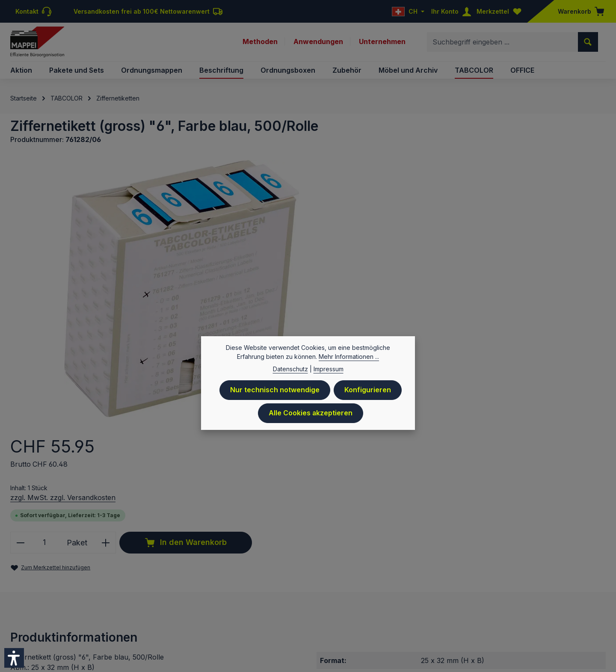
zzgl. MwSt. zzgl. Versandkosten (420, 224)
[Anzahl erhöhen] (464, 269)
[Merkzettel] (501, 11)
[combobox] (503, 42)
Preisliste (321, 594)
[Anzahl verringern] (378, 269)
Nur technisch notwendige (275, 390)
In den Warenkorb (542, 269)
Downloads (484, 594)
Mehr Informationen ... (349, 357)
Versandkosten (282, 568)
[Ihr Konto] (453, 11)
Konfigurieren (368, 390)
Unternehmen (382, 42)
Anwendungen (318, 42)
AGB (425, 594)
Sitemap (594, 594)
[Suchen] (588, 42)
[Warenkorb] (578, 11)
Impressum (284, 594)
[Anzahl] (402, 269)
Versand (400, 594)
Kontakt (449, 594)
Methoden (259, 42)
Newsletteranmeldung (541, 594)
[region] (180, 287)
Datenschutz (361, 594)
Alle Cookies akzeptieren (311, 413)
